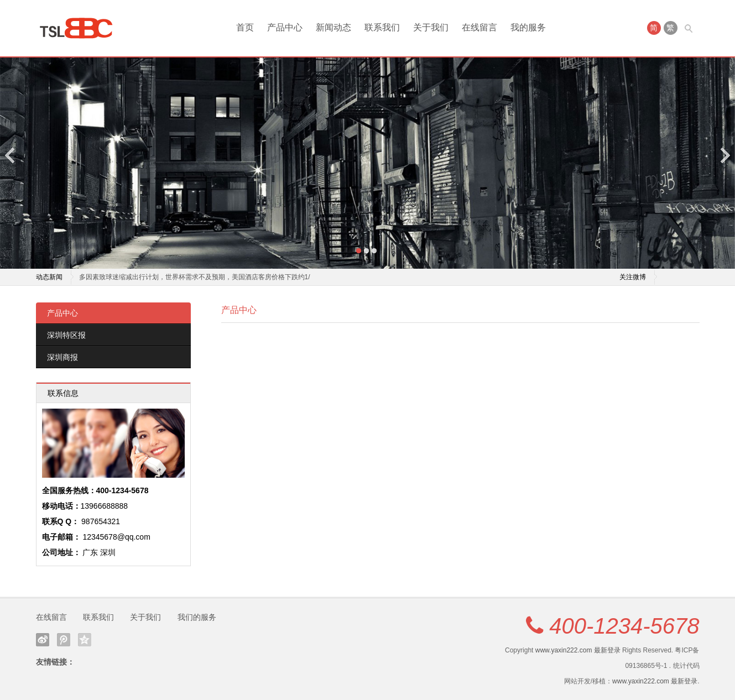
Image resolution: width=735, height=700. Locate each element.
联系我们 (382, 27)
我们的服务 (197, 617)
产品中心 (285, 27)
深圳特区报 (66, 335)
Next (724, 155)
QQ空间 (85, 640)
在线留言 (479, 27)
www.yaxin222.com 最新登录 (578, 650)
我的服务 (528, 27)
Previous (11, 155)
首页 (245, 27)
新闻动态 (333, 27)
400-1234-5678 (624, 626)
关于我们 (431, 27)
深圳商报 (62, 357)
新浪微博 (43, 640)
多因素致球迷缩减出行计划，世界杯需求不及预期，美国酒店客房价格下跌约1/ (195, 277)
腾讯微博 (64, 640)
